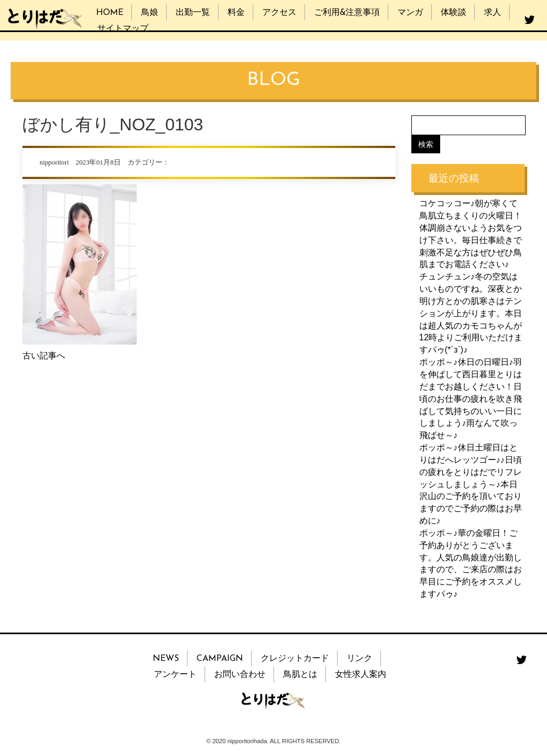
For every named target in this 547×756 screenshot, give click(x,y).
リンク (360, 659)
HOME (110, 13)
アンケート (175, 675)
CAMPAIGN (220, 659)
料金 (236, 13)
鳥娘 (150, 13)
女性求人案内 (361, 675)
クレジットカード (295, 659)
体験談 (454, 13)
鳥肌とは (300, 675)
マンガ (410, 13)
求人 (493, 13)
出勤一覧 (193, 13)
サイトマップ (123, 29)
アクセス (279, 13)
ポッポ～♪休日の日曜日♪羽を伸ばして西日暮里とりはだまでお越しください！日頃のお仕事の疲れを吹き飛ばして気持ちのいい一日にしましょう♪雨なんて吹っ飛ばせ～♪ (471, 399)
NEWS (166, 659)
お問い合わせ (240, 675)
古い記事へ (44, 356)
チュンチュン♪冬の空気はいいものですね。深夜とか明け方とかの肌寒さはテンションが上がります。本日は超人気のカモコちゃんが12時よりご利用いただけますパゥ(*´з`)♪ (471, 313)
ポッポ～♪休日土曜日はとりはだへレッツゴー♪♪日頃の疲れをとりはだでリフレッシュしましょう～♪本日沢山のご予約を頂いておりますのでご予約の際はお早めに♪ (471, 484)
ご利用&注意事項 (347, 13)
